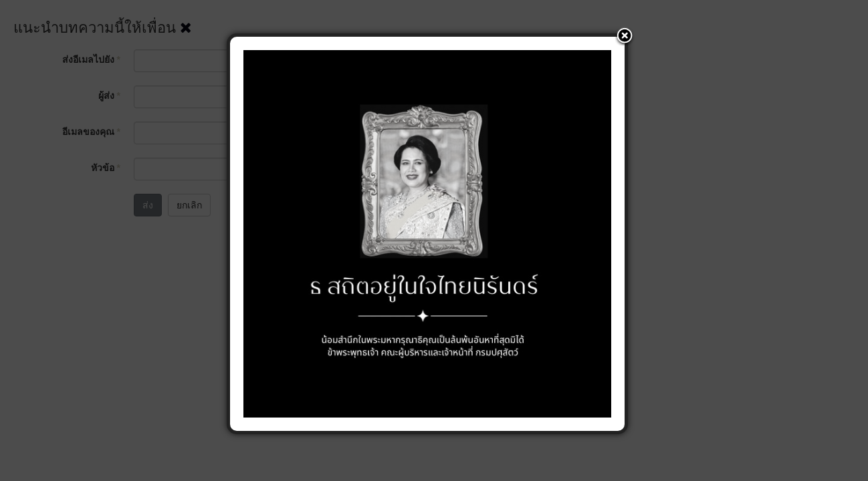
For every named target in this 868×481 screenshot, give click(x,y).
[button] (625, 37)
